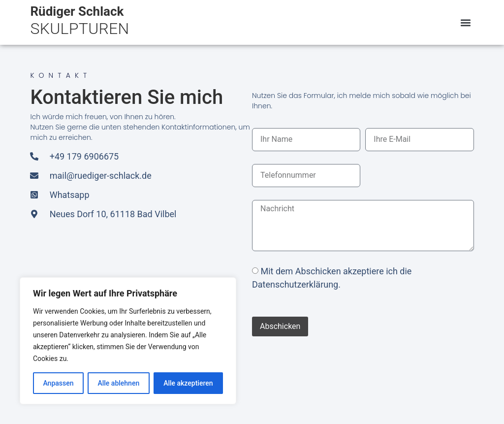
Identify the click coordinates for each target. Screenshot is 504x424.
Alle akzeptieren (188, 383)
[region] (128, 341)
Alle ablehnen (118, 383)
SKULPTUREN (79, 29)
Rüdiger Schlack (77, 11)
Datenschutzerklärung (295, 284)
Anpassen (58, 383)
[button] (466, 22)
